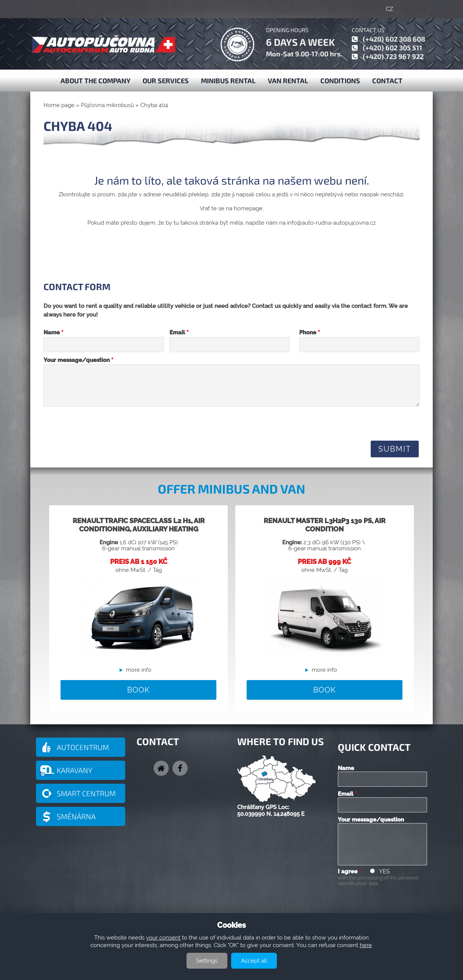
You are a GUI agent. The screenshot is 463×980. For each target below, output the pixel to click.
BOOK (138, 690)
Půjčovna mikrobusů (107, 105)
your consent (163, 938)
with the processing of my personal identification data (378, 881)
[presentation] (101, 423)
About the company (96, 81)
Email (179, 332)
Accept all (254, 961)
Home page (59, 105)
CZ (389, 9)
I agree (349, 871)
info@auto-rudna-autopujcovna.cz (331, 223)
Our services (166, 81)
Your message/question (78, 360)
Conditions (340, 81)
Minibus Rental (228, 81)
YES (384, 871)
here (366, 945)
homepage (248, 208)
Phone (309, 332)
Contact (387, 81)
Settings (207, 961)
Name (53, 332)
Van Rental (288, 81)
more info (139, 670)
